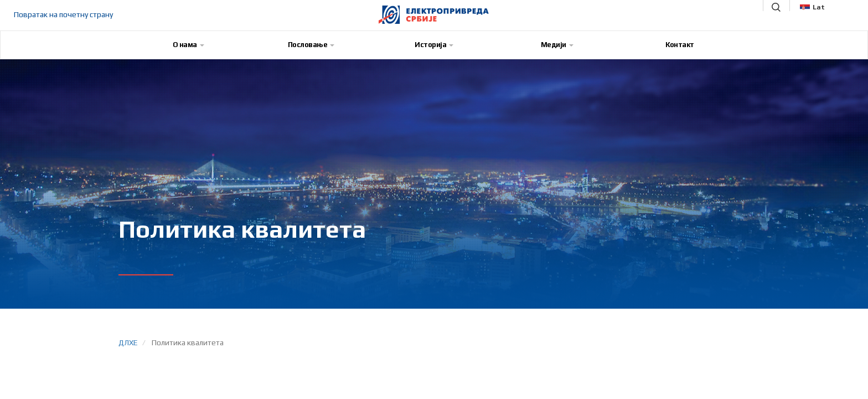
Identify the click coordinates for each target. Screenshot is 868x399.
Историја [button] (434, 45)
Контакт (680, 45)
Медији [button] (557, 45)
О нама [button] (188, 45)
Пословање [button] (311, 45)
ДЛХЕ (128, 342)
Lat (812, 7)
